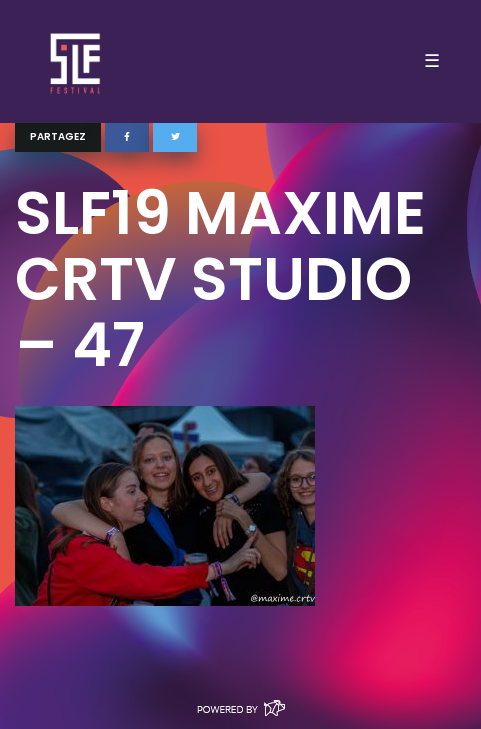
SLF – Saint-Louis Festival (76, 61)
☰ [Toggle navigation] (432, 61)
